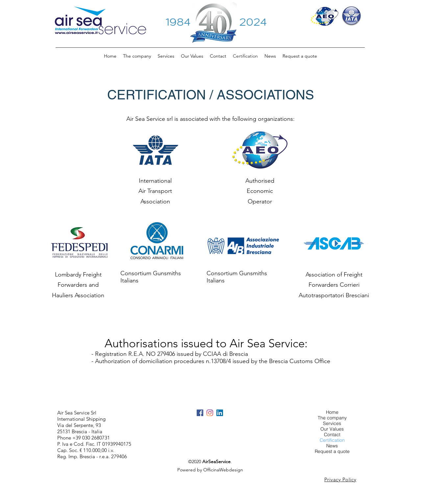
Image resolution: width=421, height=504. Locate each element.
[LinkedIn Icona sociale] (220, 413)
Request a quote (332, 451)
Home (332, 412)
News (332, 446)
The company (332, 418)
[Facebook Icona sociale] (200, 413)
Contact (332, 435)
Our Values (332, 429)
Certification (332, 440)
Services (332, 424)
